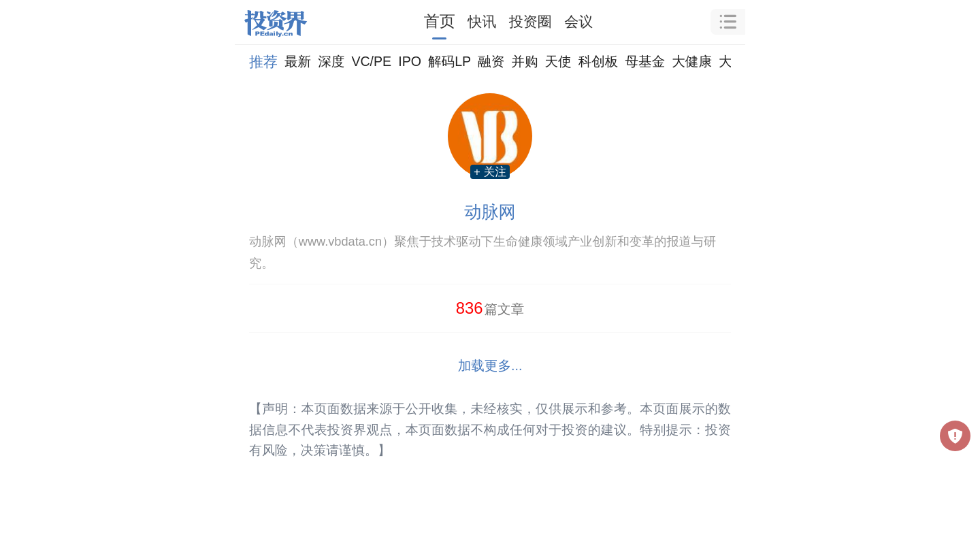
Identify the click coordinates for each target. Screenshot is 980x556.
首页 (440, 21)
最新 (298, 61)
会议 (578, 21)
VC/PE (371, 61)
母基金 (645, 61)
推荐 (263, 62)
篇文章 (490, 308)
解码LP (450, 61)
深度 (331, 61)
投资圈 (530, 21)
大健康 (692, 61)
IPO (410, 61)
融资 (491, 61)
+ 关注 (490, 172)
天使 (558, 61)
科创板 (599, 61)
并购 (524, 61)
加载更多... (490, 365)
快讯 (482, 21)
